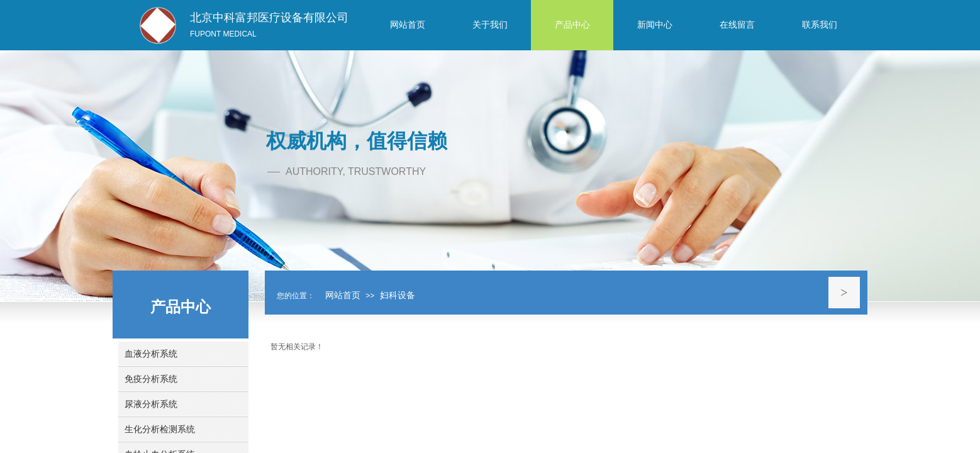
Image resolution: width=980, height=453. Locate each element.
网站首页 (343, 295)
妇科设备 (398, 295)
